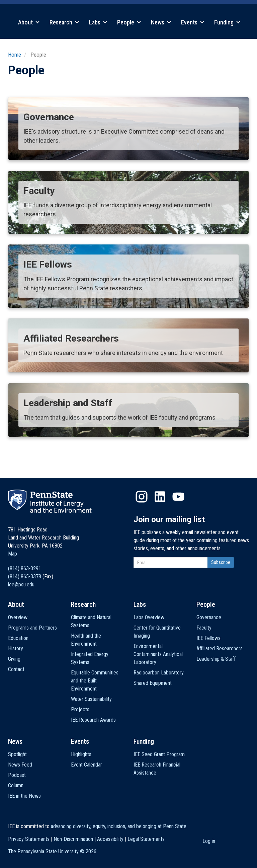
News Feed (20, 765)
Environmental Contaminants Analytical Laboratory (158, 654)
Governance (209, 617)
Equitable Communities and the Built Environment (95, 681)
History (16, 648)
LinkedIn (160, 497)
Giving (14, 659)
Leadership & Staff (216, 659)
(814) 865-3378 (25, 576)
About (29, 22)
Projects (80, 709)
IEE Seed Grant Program (159, 754)
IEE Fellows (208, 638)
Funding (227, 22)
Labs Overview (149, 617)
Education (18, 638)
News (161, 22)
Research (64, 22)
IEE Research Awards (93, 720)
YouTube (178, 497)
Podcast (17, 775)
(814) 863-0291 (25, 568)
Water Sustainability (91, 699)
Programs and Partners (32, 628)
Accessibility (110, 839)
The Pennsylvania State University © (52, 851)
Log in (209, 841)
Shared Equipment (153, 683)
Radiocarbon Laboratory (159, 673)
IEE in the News (24, 796)
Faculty (204, 628)
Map (13, 554)
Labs (98, 22)
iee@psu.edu (21, 585)
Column (16, 785)
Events (193, 22)
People (129, 22)
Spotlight (17, 754)
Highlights (81, 754)
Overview (18, 617)
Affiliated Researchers (220, 648)
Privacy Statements (29, 839)
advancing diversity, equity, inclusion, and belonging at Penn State (119, 826)
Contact (16, 669)
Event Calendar (87, 765)
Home (15, 55)
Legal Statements (146, 839)
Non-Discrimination (73, 839)
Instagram (142, 497)
